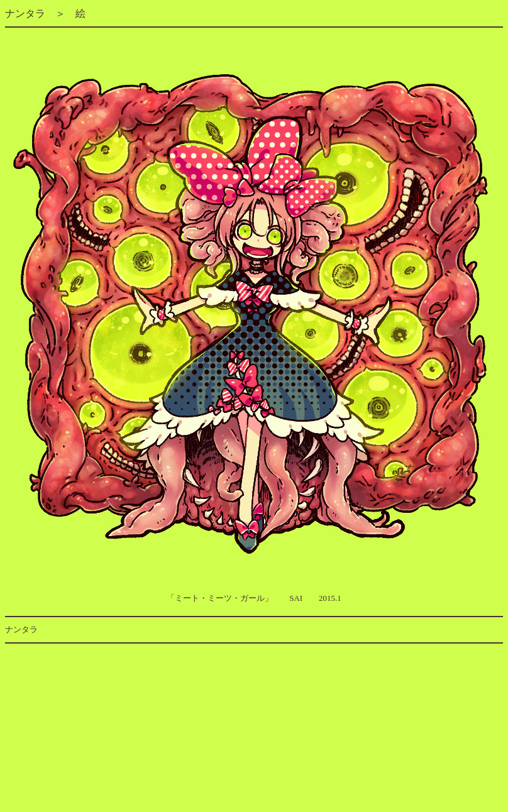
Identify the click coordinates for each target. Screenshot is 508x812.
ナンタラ (25, 14)
